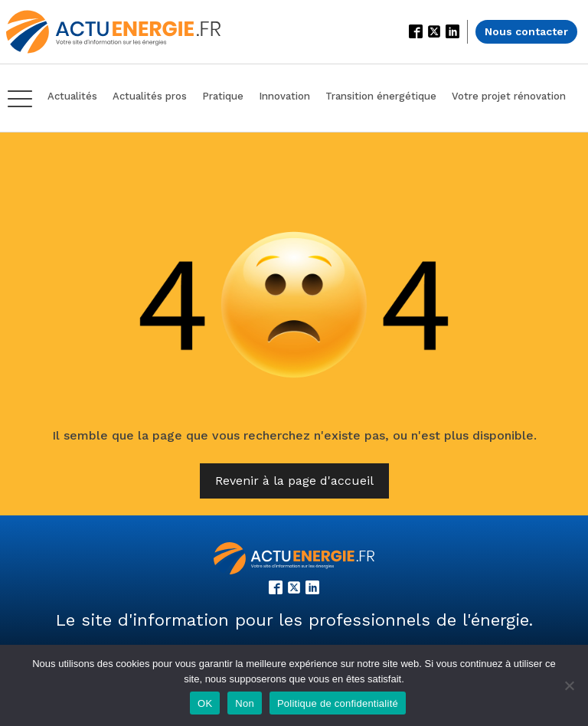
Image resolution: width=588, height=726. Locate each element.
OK (205, 703)
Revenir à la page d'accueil (294, 481)
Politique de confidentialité (338, 703)
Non (245, 703)
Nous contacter (526, 31)
